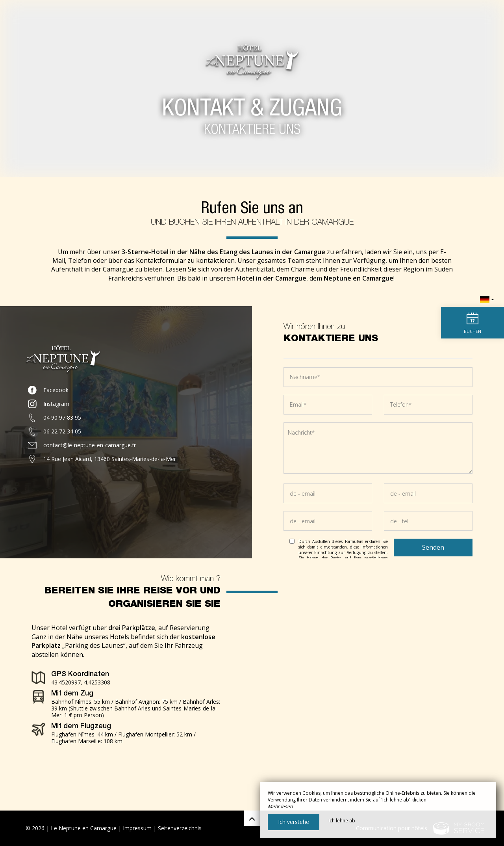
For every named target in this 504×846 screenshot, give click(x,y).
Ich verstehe (294, 822)
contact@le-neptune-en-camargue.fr (90, 445)
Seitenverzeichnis (180, 828)
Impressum (137, 828)
